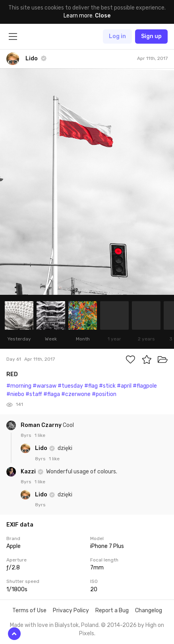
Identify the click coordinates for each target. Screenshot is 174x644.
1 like (40, 435)
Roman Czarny (42, 425)
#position (104, 394)
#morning (19, 386)
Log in (117, 36)
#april (124, 386)
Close (103, 16)
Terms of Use (29, 610)
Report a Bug (112, 610)
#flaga (52, 394)
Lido (42, 448)
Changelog (149, 610)
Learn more (78, 16)
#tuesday (70, 386)
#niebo (15, 394)
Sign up (151, 36)
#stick (107, 386)
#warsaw (44, 386)
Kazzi (29, 472)
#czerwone (76, 394)
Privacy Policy (71, 610)
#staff (34, 394)
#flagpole (145, 386)
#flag (91, 386)
